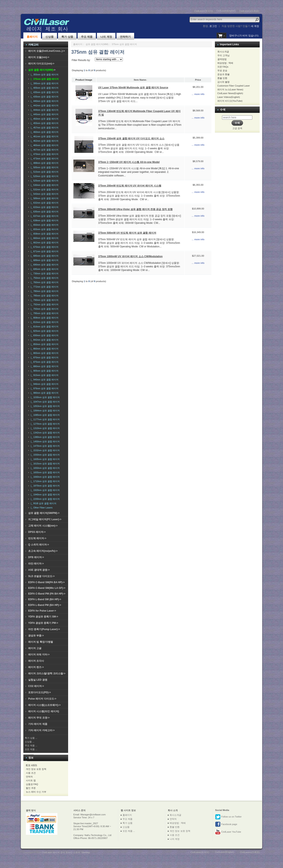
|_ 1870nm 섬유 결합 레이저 (45, 486)
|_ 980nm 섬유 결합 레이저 (44, 393)
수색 (223, 110)
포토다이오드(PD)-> (40, 692)
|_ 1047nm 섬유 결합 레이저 (45, 402)
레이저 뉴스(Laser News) (230, 89)
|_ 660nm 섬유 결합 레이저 (44, 238)
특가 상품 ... (31, 738)
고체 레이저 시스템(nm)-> (43, 526)
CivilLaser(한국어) (204, 11)
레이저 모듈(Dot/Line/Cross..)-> (46, 51)
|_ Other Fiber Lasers (41, 508)
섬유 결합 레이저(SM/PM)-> (44, 513)
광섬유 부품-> (36, 636)
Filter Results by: (81, 60)
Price (198, 80)
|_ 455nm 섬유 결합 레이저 (44, 123)
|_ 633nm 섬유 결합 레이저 (44, 207)
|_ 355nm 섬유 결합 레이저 (44, 75)
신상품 (50, 37)
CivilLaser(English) (226, 11)
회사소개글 (223, 52)
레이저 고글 (35, 648)
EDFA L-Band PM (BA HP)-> (45, 605)
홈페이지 (32, 37)
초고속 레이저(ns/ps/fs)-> (43, 551)
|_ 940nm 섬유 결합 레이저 (44, 380)
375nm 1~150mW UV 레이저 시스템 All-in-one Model (129, 162)
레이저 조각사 (36, 661)
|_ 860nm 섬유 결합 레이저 (44, 349)
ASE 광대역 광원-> (39, 570)
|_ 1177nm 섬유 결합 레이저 (45, 419)
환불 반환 (222, 78)
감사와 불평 (223, 82)
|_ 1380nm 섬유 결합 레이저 (45, 437)
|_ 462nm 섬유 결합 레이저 (44, 141)
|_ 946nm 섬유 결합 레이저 (44, 384)
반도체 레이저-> (37, 538)
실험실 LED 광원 (38, 680)
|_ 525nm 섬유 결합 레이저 (44, 181)
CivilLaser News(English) (230, 93)
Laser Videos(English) (229, 97)
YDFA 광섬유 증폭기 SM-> (43, 617)
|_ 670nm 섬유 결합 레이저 (44, 247)
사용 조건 (31, 773)
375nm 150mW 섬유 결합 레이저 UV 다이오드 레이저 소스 (131, 139)
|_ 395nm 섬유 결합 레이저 (44, 83)
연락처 (29, 777)
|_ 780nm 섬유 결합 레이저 (44, 291)
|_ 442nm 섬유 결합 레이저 (44, 105)
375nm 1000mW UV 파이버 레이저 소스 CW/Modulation (130, 256)
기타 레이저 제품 (38, 724)
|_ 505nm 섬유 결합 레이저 (44, 167)
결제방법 (222, 59)
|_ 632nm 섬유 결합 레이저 (44, 203)
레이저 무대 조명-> (39, 718)
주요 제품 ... (31, 745)
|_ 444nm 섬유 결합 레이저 (44, 110)
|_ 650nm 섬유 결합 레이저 (44, 225)
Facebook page (226, 824)
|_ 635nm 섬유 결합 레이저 (44, 212)
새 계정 (255, 26)
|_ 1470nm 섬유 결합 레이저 (45, 446)
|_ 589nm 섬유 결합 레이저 (44, 198)
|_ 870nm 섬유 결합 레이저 (44, 357)
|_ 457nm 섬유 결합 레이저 (44, 128)
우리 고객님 (223, 55)
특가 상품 (67, 37)
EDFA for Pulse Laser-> (42, 611)
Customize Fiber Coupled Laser (234, 86)
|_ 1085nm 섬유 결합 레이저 (45, 415)
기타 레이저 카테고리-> (41, 730)
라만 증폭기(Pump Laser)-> (44, 629)
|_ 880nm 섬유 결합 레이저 (44, 366)
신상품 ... (30, 742)
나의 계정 (106, 37)
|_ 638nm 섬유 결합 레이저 (44, 220)
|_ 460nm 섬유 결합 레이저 (44, 132)
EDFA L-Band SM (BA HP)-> (45, 599)
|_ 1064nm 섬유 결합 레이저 (45, 411)
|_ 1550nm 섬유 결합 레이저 (45, 455)
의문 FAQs (223, 67)
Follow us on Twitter (228, 817)
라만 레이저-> (36, 564)
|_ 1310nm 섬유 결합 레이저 (45, 428)
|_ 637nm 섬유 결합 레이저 (44, 216)
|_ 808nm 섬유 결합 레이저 (44, 318)
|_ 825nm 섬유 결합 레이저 (44, 331)
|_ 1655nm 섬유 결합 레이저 (45, 472)
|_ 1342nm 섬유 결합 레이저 (45, 433)
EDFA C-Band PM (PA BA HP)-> (47, 594)
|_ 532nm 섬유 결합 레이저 (44, 189)
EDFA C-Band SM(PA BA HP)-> (46, 582)
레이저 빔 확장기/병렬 (41, 642)
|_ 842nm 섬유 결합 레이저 (44, 340)
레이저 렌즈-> (36, 667)
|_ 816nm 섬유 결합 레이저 (44, 327)
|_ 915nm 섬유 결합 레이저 (44, 375)
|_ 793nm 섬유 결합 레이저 (44, 309)
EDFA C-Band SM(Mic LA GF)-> (47, 588)
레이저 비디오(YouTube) (230, 101)
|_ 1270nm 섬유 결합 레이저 (45, 424)
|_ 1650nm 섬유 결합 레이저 (45, 468)
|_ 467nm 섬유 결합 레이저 (44, 150)
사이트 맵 (31, 780)
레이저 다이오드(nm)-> (41, 64)
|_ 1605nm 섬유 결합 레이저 (45, 459)
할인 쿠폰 (31, 788)
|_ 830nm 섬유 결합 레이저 (44, 335)
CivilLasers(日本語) (249, 11)
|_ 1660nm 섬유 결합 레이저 (45, 477)
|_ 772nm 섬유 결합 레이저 (44, 287)
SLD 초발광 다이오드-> (41, 576)
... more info (198, 94)
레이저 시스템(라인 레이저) (44, 711)
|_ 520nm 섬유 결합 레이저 (44, 176)
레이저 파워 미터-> (39, 655)
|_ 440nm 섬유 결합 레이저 (44, 101)
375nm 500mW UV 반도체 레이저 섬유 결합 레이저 (127, 233)
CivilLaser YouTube (228, 832)
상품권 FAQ (32, 784)
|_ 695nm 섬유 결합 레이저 (44, 269)
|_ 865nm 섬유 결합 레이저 (44, 353)
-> (42, 70)
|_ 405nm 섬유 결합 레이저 (44, 88)
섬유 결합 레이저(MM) (97, 44)
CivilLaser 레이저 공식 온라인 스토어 (61, 852)
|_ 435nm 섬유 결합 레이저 (44, 92)
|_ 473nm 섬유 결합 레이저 (44, 159)
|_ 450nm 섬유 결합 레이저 (44, 119)
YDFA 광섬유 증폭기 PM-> (43, 623)
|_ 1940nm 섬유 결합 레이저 (45, 495)
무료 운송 (222, 71)
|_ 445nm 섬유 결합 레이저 (44, 114)
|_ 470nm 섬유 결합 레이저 (44, 154)
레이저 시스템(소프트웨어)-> (44, 705)
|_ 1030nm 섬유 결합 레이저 (45, 397)
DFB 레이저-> (36, 557)
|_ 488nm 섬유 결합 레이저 (44, 163)
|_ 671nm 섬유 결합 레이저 (44, 251)
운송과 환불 (223, 74)
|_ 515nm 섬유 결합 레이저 (44, 172)
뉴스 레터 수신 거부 (36, 792)
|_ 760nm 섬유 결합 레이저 (44, 282)
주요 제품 (87, 37)
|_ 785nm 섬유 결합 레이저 (44, 296)
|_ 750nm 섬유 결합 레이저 (44, 278)
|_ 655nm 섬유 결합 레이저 (44, 229)
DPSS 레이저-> (37, 532)
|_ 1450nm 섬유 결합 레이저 (45, 441)
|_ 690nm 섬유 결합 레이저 (44, 265)
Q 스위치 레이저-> (39, 545)
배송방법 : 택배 (225, 63)
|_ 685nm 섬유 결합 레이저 (44, 256)
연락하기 (125, 37)
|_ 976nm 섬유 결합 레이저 (44, 388)
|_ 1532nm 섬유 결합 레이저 (45, 450)
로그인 (213, 26)
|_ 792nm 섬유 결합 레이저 (44, 304)
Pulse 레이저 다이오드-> (42, 699)
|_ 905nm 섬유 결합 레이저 (44, 371)
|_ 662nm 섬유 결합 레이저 (44, 243)
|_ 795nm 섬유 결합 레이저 (44, 313)
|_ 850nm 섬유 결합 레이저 (44, 344)
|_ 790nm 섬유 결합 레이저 (44, 300)
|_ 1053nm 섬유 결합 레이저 (45, 406)
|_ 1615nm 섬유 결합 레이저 (45, 464)
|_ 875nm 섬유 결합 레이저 (44, 362)
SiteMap (86, 852)
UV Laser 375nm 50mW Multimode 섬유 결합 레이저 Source (133, 88)
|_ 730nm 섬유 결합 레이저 (44, 273)
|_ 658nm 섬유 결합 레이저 (44, 234)
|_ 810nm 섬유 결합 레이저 (44, 322)
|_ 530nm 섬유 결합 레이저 (44, 185)
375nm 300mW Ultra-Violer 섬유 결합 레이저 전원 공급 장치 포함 (136, 209)
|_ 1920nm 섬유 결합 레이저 (45, 490)
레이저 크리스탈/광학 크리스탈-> (47, 673)
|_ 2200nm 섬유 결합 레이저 (45, 499)
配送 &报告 (32, 765)
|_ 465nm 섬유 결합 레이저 (44, 145)
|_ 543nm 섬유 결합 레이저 (44, 194)
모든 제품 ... (31, 749)
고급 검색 (237, 128)
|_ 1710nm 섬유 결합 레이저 (45, 481)
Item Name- (140, 80)
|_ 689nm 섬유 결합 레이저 (44, 260)
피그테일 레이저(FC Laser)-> (45, 519)
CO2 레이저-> (36, 686)
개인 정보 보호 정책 (36, 769)
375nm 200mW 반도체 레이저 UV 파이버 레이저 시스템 (130, 186)
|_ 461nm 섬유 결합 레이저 (44, 136)
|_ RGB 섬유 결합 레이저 (43, 503)
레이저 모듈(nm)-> (39, 57)
